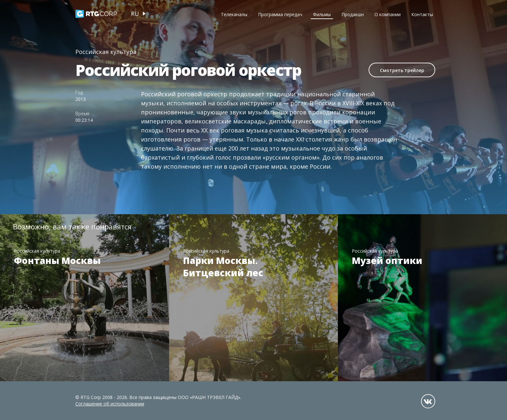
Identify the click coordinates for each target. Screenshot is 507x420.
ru (135, 14)
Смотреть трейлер (402, 70)
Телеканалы (234, 14)
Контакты (422, 14)
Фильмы (322, 14)
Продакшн (353, 14)
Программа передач (280, 14)
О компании (388, 14)
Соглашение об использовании (110, 404)
